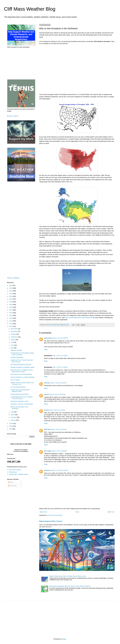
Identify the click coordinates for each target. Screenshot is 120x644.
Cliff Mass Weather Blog (30, 9)
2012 (11, 324)
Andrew (47, 410)
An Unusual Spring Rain (18, 387)
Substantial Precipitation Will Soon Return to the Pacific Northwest (70, 586)
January (13, 420)
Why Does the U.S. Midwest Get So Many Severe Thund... (22, 371)
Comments (12, 486)
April (12, 412)
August (13, 340)
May (12, 348)
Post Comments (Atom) (55, 515)
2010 (11, 424)
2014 (11, 318)
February (14, 417)
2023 (11, 294)
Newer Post (43, 512)
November (14, 331)
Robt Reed (47, 429)
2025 (11, 288)
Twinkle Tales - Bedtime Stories (18, 474)
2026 (11, 285)
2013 (11, 321)
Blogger (64, 639)
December (14, 329)
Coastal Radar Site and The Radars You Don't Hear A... (22, 398)
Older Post (111, 512)
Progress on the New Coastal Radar (22, 404)
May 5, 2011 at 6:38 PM (59, 451)
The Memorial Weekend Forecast (21, 365)
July (12, 342)
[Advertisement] (21, 64)
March (13, 415)
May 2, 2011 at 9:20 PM (60, 338)
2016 (11, 313)
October (13, 334)
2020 (11, 302)
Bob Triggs (48, 451)
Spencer (47, 394)
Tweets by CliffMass (13, 278)
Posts (11, 482)
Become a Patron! (13, 116)
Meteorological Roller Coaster (51, 521)
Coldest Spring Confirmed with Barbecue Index (20, 391)
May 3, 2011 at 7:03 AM (60, 356)
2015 (11, 315)
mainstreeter (48, 338)
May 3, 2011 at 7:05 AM (60, 367)
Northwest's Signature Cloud (19, 401)
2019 (11, 305)
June (12, 345)
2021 (11, 299)
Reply (46, 349)
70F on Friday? (15, 380)
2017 (11, 310)
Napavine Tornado (16, 350)
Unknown (47, 383)
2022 (11, 296)
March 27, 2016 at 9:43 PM (59, 470)
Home (77, 512)
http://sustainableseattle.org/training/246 (79, 317)
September (14, 337)
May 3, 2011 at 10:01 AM (59, 383)
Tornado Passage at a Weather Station (22, 367)
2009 (11, 426)
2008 (11, 429)
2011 (11, 326)
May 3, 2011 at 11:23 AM (57, 410)
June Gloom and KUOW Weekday (21, 374)
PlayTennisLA (13, 472)
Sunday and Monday (17, 357)
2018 (11, 307)
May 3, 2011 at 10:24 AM (58, 394)
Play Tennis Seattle (15, 470)
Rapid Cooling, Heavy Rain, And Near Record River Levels (67, 576)
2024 (11, 291)
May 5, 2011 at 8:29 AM (59, 429)
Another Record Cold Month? (20, 394)
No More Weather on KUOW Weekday (22, 377)
